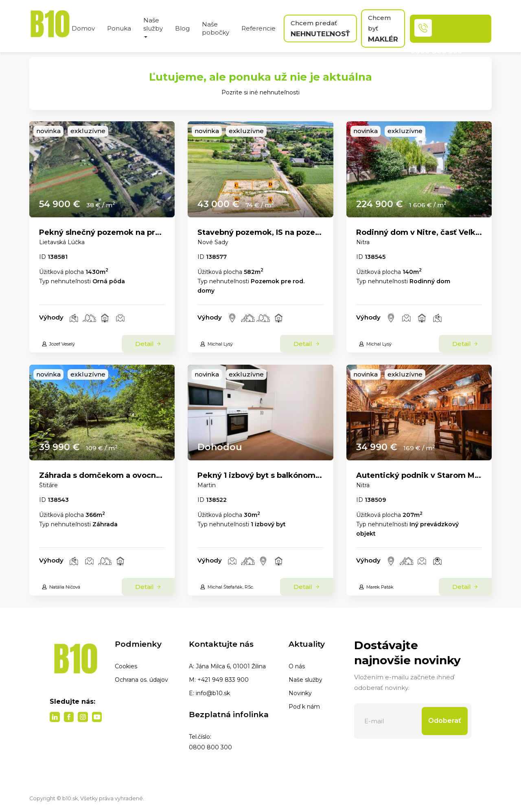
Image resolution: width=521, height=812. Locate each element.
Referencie (258, 28)
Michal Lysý (216, 344)
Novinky (300, 693)
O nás (297, 666)
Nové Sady (213, 242)
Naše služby (305, 680)
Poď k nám (304, 707)
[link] (102, 169)
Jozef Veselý (58, 344)
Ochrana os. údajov (141, 680)
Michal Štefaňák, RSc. (227, 587)
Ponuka (119, 28)
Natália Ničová (61, 587)
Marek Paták (376, 587)
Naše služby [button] (153, 27)
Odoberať (445, 721)
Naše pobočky (216, 28)
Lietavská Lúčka (62, 242)
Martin (207, 485)
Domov (83, 28)
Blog (182, 28)
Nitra (363, 242)
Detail (148, 344)
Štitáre (48, 485)
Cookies (126, 666)
